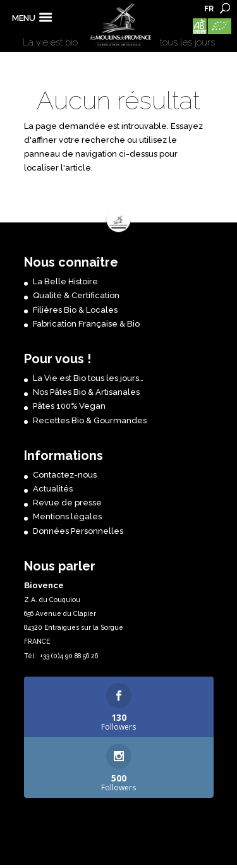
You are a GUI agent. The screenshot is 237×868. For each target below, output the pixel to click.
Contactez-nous (65, 475)
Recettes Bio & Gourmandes (90, 420)
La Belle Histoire (65, 281)
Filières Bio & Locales (75, 310)
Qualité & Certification (76, 295)
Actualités (53, 489)
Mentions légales (67, 516)
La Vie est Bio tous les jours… (88, 378)
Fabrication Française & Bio (86, 324)
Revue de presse (67, 503)
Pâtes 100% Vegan (69, 406)
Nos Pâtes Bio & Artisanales (86, 392)
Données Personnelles (78, 531)
